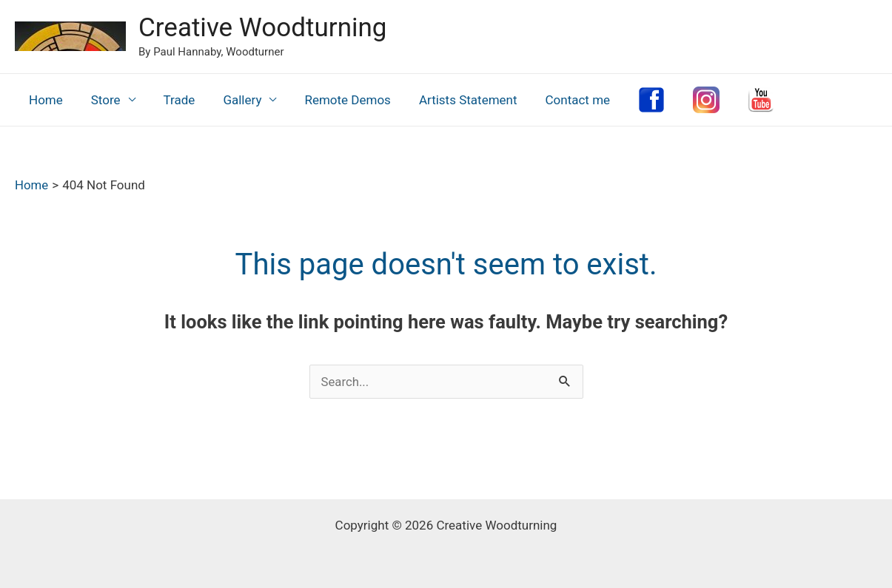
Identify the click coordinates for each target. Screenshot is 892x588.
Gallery (232, 100)
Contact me (559, 100)
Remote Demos (334, 100)
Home (44, 100)
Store (101, 100)
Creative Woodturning (262, 28)
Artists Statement (452, 100)
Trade (172, 100)
